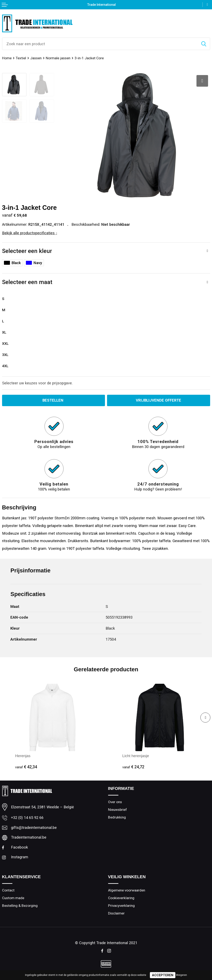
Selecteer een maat (27, 282)
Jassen (36, 58)
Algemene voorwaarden (127, 890)
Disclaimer (116, 913)
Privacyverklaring (121, 906)
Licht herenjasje (136, 756)
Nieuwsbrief (117, 810)
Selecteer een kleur (27, 251)
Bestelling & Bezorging (20, 906)
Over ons (115, 802)
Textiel (21, 58)
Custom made (13, 898)
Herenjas (23, 756)
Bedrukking (117, 817)
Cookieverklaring (121, 898)
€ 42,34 (26, 767)
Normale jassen (58, 58)
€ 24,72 (133, 767)
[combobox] (100, 44)
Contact (8, 890)
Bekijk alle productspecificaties (30, 233)
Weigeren (181, 975)
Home (7, 58)
